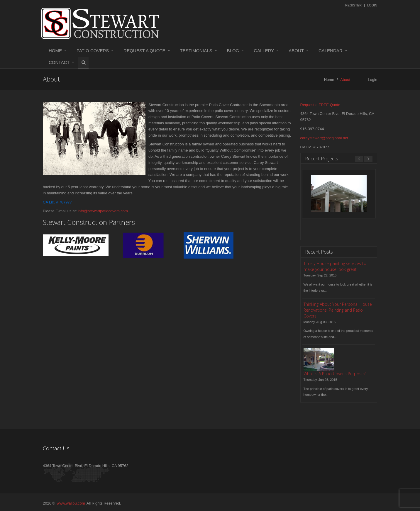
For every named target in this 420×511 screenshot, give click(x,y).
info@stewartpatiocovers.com (103, 211)
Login (372, 5)
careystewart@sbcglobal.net (324, 138)
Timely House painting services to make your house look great (335, 266)
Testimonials (196, 51)
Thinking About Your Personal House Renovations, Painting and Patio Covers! (338, 310)
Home (55, 51)
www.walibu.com (71, 503)
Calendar (331, 51)
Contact (59, 62)
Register (353, 5)
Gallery (264, 51)
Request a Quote (144, 51)
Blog (233, 51)
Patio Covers (93, 51)
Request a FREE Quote (320, 105)
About (296, 51)
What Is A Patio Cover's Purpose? (335, 374)
